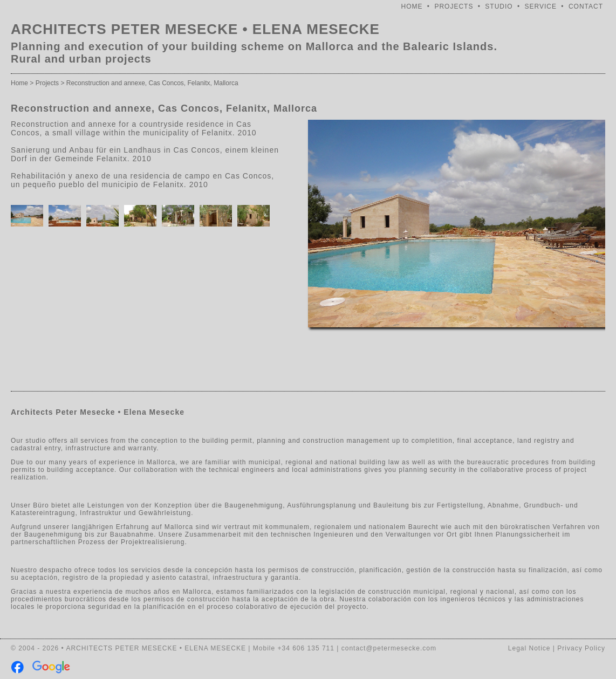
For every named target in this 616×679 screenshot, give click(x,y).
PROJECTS (454, 6)
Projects (47, 83)
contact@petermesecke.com (389, 648)
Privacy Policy (581, 648)
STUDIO (499, 6)
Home (19, 83)
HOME (412, 6)
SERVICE (541, 6)
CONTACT (586, 6)
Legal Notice (529, 648)
